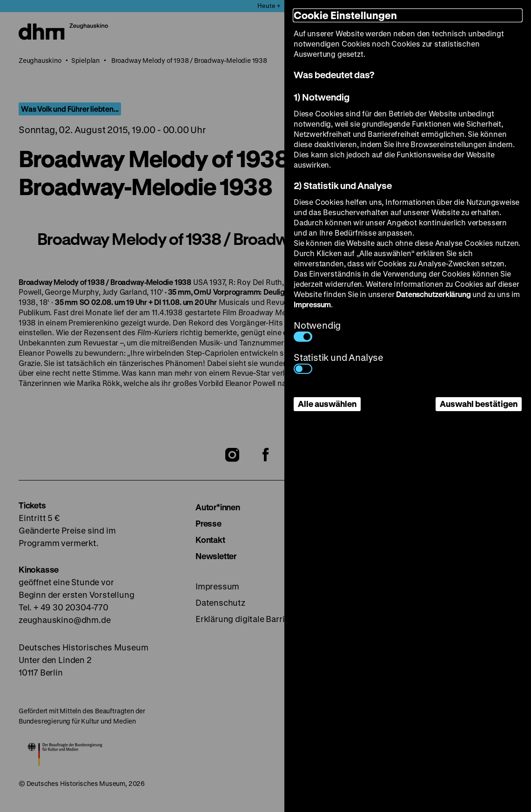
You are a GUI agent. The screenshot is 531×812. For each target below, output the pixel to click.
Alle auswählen (327, 404)
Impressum (312, 304)
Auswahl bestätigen (479, 404)
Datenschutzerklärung (433, 294)
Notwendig (317, 330)
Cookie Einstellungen (345, 15)
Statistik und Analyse (339, 362)
